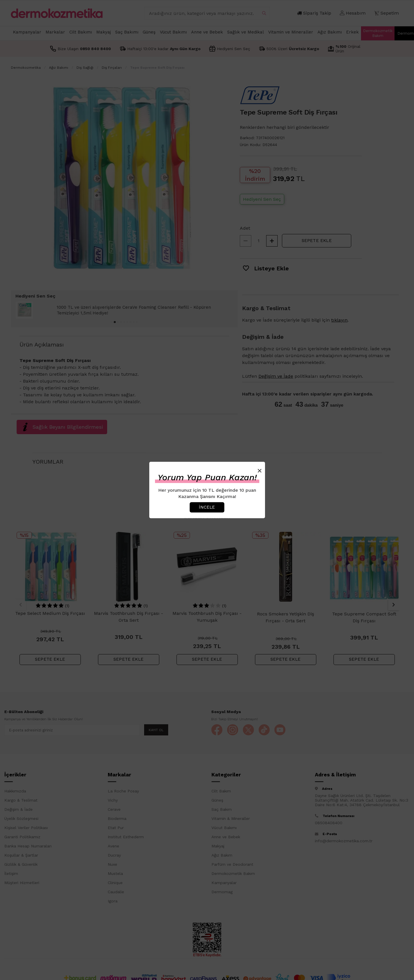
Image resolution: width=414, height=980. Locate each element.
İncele (207, 507)
